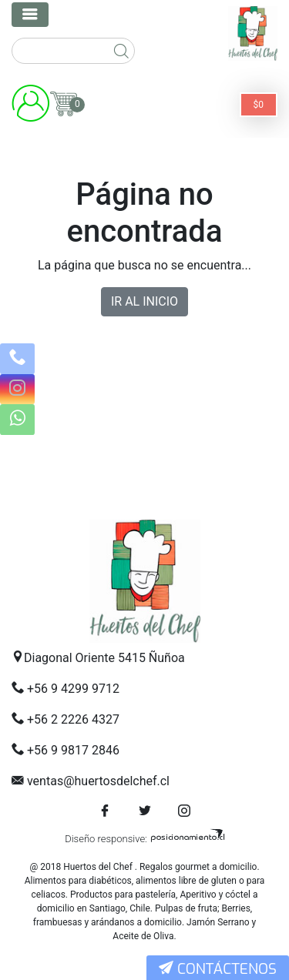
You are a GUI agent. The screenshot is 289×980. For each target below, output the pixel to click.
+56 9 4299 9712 (73, 689)
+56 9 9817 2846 (73, 750)
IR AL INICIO (144, 301)
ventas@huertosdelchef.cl (98, 781)
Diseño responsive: (106, 839)
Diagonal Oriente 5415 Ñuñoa (104, 658)
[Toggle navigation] (30, 15)
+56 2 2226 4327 (73, 719)
